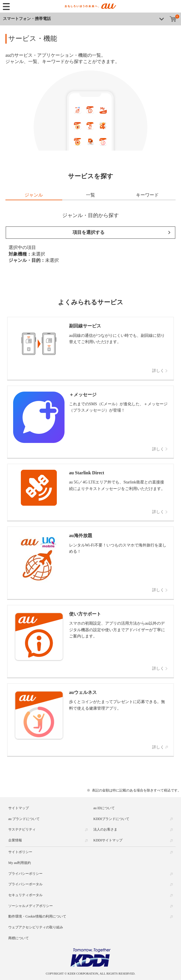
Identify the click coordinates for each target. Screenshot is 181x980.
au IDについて (104, 808)
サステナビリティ (22, 829)
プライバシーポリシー (25, 874)
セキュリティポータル (25, 895)
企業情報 (15, 840)
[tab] (34, 195)
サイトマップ (19, 808)
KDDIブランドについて (111, 819)
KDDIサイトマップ (108, 840)
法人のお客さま (105, 829)
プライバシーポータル (25, 884)
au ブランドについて (24, 819)
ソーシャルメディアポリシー (31, 906)
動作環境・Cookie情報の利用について (37, 916)
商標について (19, 938)
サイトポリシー (20, 852)
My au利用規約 (20, 863)
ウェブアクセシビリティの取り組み (36, 927)
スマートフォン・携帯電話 (27, 19)
